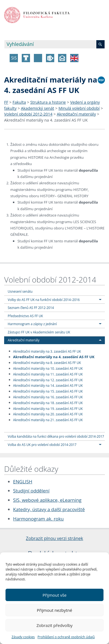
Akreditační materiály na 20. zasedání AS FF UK (48, 414)
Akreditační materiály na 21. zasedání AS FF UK (48, 420)
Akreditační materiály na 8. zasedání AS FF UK (47, 363)
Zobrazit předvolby (54, 625)
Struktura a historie (48, 102)
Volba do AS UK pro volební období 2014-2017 (42, 445)
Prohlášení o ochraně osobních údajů (66, 637)
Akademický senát (38, 108)
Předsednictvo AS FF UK (25, 316)
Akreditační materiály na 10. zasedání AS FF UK (48, 368)
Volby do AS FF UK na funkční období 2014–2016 (44, 300)
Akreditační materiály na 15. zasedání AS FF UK (48, 391)
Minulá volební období (79, 108)
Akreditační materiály (76, 114)
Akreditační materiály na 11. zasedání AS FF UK (48, 374)
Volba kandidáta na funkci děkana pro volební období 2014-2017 (56, 436)
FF (6, 102)
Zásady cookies (23, 637)
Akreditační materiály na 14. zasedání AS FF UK (48, 385)
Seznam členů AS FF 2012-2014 (31, 308)
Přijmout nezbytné (54, 610)
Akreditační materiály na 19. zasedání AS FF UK (48, 408)
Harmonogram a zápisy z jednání (32, 324)
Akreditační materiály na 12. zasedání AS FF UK (48, 380)
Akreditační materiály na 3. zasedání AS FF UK (47, 351)
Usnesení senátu (20, 291)
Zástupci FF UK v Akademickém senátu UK (39, 332)
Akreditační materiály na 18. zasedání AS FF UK (48, 402)
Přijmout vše (54, 595)
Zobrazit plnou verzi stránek (54, 538)
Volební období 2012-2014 (28, 114)
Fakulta (19, 102)
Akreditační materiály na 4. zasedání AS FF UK (46, 120)
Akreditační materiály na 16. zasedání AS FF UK (48, 397)
